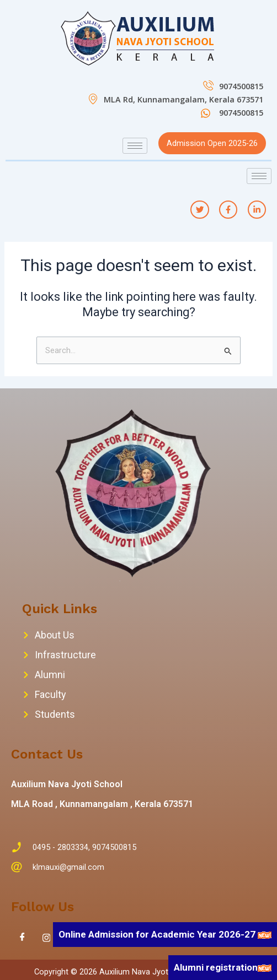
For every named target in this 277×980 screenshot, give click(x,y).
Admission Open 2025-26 (212, 143)
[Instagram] (46, 938)
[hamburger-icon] (135, 146)
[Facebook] (22, 938)
